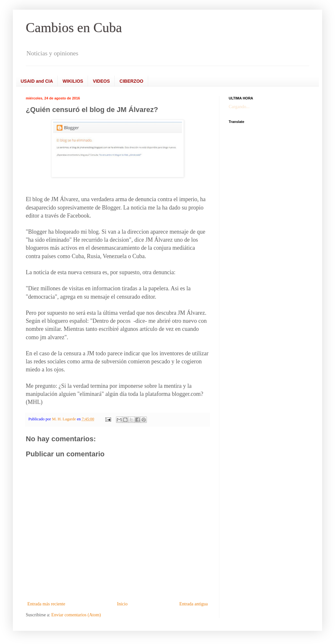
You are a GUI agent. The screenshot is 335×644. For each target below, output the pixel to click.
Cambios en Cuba (74, 28)
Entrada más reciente (46, 604)
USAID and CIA (37, 81)
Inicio (122, 604)
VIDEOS (101, 81)
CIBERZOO (131, 81)
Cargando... (239, 107)
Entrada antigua (194, 604)
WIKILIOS (73, 81)
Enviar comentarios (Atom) (76, 615)
